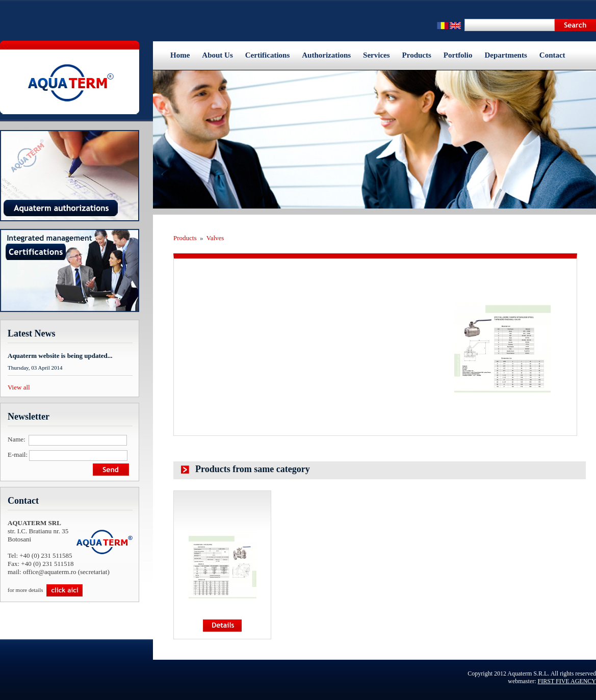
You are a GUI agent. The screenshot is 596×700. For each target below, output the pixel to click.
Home (180, 55)
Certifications (267, 55)
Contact (552, 55)
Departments (506, 55)
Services (376, 55)
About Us (217, 55)
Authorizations (326, 55)
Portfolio (458, 55)
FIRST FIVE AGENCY (567, 681)
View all (19, 387)
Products (417, 55)
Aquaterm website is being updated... (60, 356)
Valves (215, 238)
